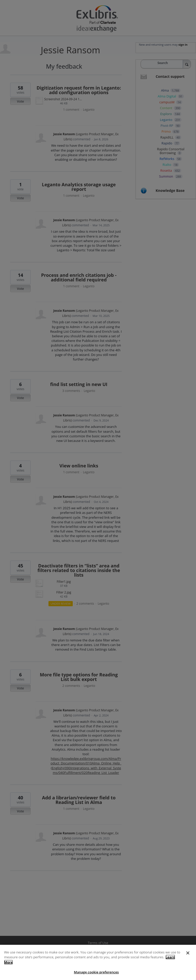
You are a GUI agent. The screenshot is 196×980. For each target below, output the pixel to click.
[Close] (188, 960)
